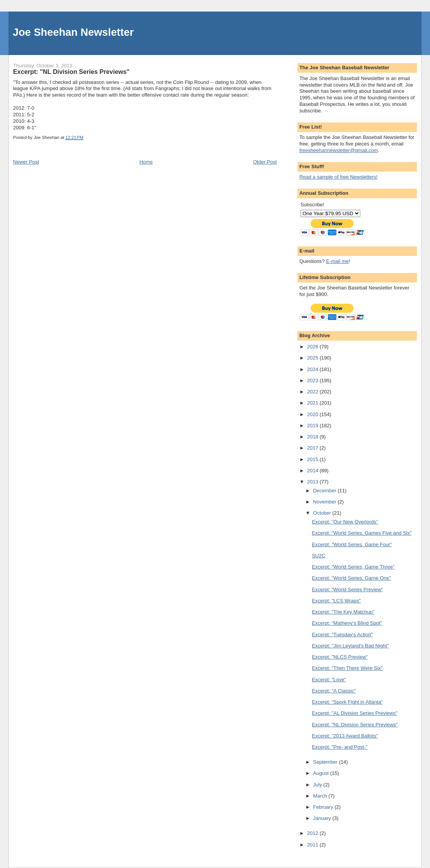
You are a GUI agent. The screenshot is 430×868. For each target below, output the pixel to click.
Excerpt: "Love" (329, 680)
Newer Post (26, 162)
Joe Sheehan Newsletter (73, 32)
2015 (313, 459)
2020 (313, 414)
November (326, 502)
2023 (313, 380)
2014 (313, 471)
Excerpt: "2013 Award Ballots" (345, 736)
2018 (313, 437)
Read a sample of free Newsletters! (338, 177)
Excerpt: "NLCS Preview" (340, 657)
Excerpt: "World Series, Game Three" (353, 567)
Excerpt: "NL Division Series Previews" (355, 725)
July (318, 785)
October (323, 513)
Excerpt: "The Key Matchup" (343, 612)
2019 (313, 426)
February (324, 807)
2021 (313, 403)
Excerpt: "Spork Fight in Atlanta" (347, 702)
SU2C (318, 556)
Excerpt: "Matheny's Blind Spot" (347, 623)
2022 (313, 392)
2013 (313, 482)
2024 (313, 369)
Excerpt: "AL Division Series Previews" (354, 713)
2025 (313, 358)
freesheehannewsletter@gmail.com (339, 150)
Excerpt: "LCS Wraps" (336, 601)
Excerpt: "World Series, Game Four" (352, 544)
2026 (313, 347)
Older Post (265, 162)
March (321, 796)
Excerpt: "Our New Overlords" (345, 522)
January (323, 818)
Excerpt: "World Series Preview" (347, 590)
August (322, 773)
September (326, 762)
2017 (313, 448)
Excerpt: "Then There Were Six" (347, 668)
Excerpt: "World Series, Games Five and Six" (362, 533)
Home (146, 162)
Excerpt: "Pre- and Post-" (339, 747)
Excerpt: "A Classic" (334, 691)
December (326, 491)
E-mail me (337, 261)
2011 (313, 845)
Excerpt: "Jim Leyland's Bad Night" (350, 646)
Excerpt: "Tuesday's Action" (342, 635)
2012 (313, 833)
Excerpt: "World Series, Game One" (351, 578)
